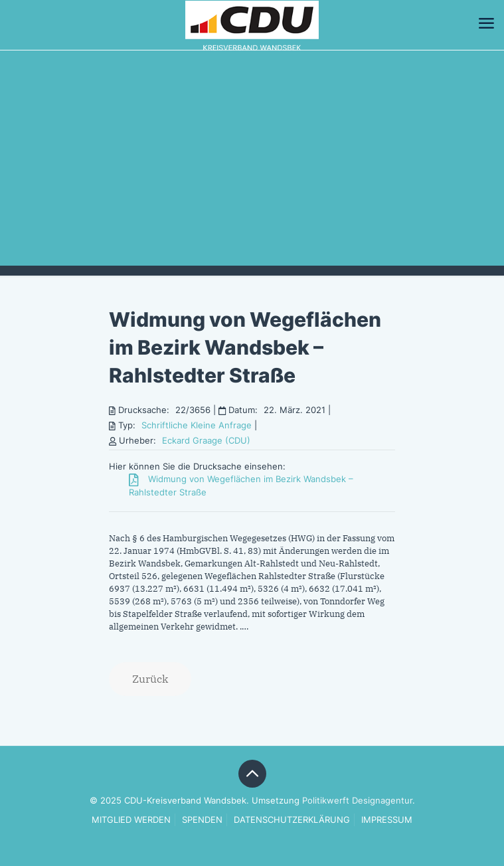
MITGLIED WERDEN (131, 820)
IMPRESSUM (387, 820)
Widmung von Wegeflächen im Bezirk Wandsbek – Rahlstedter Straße (245, 347)
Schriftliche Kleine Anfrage (197, 425)
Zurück (150, 679)
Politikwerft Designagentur (357, 800)
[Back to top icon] (252, 774)
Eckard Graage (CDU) (206, 440)
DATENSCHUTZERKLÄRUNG (292, 820)
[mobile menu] (486, 23)
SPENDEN (202, 820)
